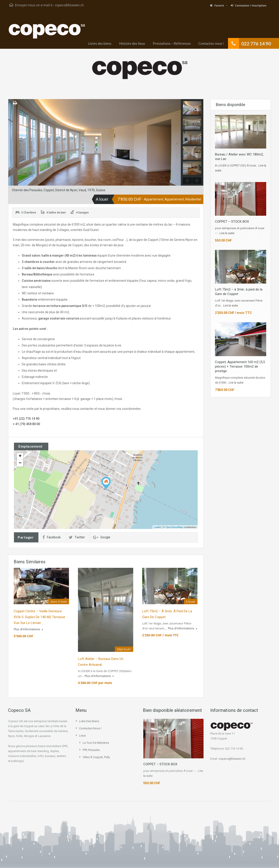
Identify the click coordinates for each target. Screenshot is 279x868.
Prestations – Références (172, 43)
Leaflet (157, 527)
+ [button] (20, 456)
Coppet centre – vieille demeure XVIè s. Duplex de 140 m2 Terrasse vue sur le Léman (39, 617)
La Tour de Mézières (96, 743)
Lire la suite (227, 233)
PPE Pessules (91, 750)
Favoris (217, 6)
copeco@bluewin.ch (69, 5)
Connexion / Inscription (249, 6)
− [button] (20, 463)
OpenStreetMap (174, 527)
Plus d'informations (28, 629)
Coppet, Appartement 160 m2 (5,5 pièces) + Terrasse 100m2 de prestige (240, 366)
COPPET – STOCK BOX (232, 222)
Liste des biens (89, 721)
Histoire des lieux (132, 43)
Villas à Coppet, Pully (96, 757)
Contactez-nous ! (211, 43)
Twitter (77, 537)
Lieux (82, 736)
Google (102, 537)
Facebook (52, 537)
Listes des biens (100, 43)
